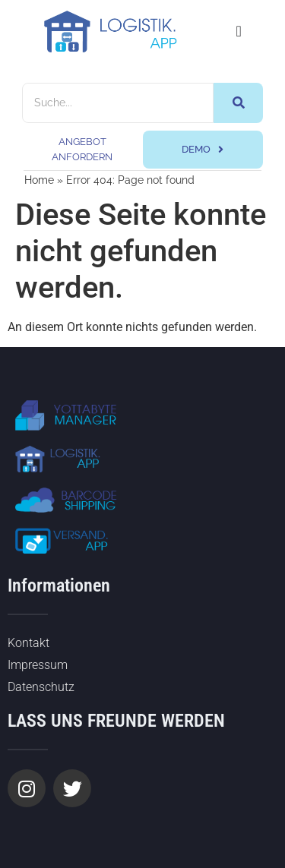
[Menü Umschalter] (238, 31)
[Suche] (118, 103)
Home (39, 180)
